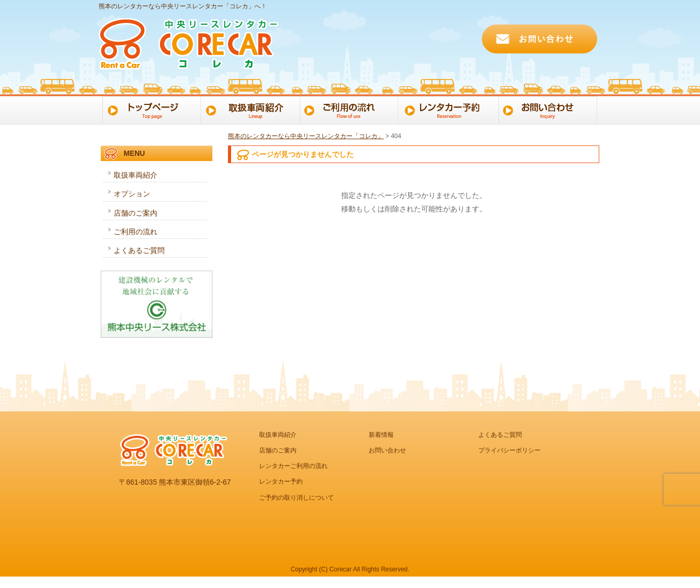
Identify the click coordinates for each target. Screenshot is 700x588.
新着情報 (381, 435)
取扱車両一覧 (250, 109)
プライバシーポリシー (509, 450)
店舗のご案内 (136, 213)
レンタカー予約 (450, 109)
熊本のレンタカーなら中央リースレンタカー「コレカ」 (306, 136)
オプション (132, 194)
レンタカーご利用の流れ (293, 466)
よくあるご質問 (139, 250)
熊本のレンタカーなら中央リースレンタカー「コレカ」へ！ (183, 6)
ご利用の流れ (350, 109)
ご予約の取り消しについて (297, 498)
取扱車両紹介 (136, 175)
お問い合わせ (551, 109)
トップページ (150, 109)
